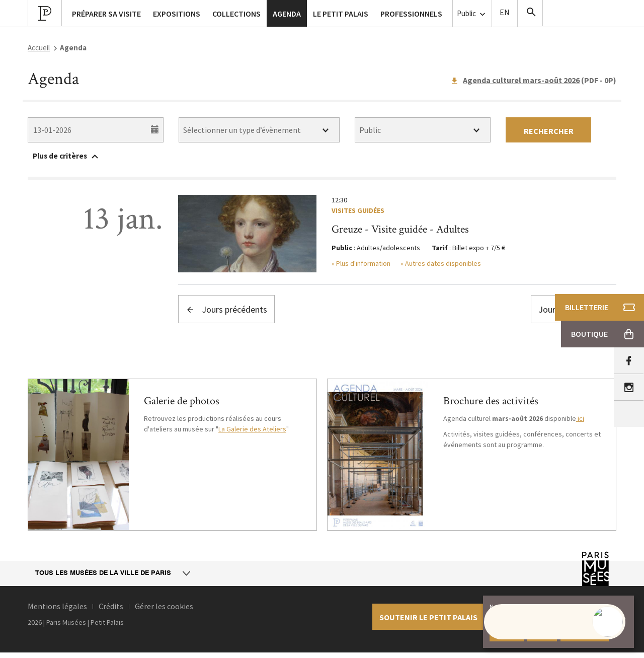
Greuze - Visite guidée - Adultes (400, 229)
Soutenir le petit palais (428, 617)
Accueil (39, 48)
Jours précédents (226, 309)
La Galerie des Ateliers (252, 429)
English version (505, 13)
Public (472, 14)
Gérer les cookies (164, 606)
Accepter (507, 633)
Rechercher (549, 131)
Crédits (111, 606)
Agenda (287, 14)
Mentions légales (57, 606)
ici (580, 418)
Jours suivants (574, 309)
